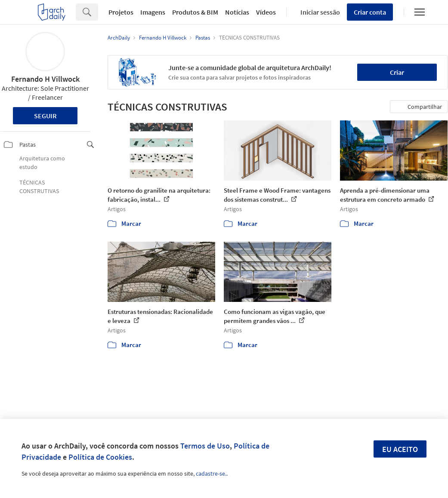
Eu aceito (400, 449)
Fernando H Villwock (45, 79)
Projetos (121, 12)
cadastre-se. (211, 473)
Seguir (45, 116)
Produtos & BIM (195, 12)
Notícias (237, 12)
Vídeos (266, 12)
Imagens (153, 12)
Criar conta (370, 12)
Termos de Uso (205, 446)
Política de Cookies (100, 457)
